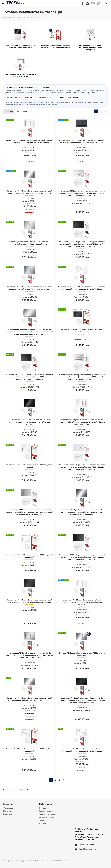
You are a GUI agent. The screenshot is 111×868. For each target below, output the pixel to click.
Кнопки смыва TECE (45, 98)
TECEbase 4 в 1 (25, 790)
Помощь (43, 808)
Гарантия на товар (47, 817)
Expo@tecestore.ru (87, 849)
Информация (46, 804)
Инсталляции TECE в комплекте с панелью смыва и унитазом (21, 46)
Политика (8, 814)
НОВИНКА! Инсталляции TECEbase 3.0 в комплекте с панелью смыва (55, 46)
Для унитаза (29, 98)
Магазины (8, 811)
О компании (9, 808)
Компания (8, 804)
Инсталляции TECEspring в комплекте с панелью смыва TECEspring (90, 47)
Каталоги (43, 824)
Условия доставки (47, 814)
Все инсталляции (13, 98)
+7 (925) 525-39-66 (87, 844)
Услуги (42, 820)
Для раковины (73, 98)
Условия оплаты (46, 811)
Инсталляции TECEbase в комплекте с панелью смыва (21, 76)
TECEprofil (60, 98)
